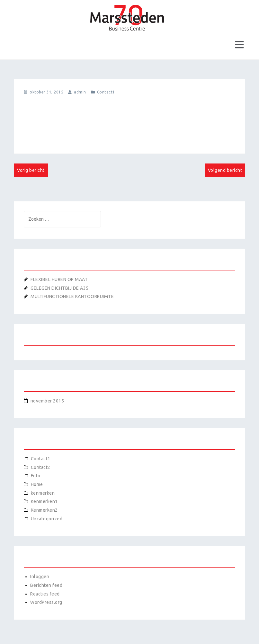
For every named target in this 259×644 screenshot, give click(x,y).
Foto (36, 476)
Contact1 (106, 92)
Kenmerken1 (44, 501)
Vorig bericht (31, 170)
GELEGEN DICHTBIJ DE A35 (60, 288)
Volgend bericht (225, 170)
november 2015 (47, 401)
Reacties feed (45, 594)
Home (37, 484)
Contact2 (41, 467)
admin (80, 92)
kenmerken (43, 493)
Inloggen (40, 577)
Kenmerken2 (44, 510)
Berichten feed (46, 585)
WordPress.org (46, 602)
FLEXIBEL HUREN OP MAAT (59, 279)
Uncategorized (47, 519)
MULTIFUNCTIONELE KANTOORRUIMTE (72, 296)
